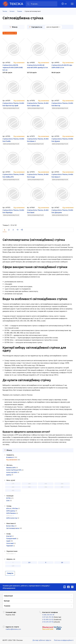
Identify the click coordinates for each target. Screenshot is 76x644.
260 (13, 487)
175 (13, 484)
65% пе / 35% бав (12, 508)
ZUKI (8, 501)
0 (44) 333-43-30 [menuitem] (48, 615)
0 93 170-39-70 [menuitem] (48, 622)
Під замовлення (12, 460)
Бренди (7, 601)
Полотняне (10, 554)
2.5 (29, 562)
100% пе (9, 516)
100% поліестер (12, 518)
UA (64, 4)
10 (62, 562)
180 (29, 484)
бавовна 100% (11, 468)
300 (29, 487)
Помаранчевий (11, 539)
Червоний (9, 546)
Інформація (8, 596)
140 (13, 566)
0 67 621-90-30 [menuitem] (48, 617)
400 (13, 490)
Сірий (8, 541)
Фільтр (14, 27)
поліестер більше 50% (14, 470)
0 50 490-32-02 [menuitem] (48, 620)
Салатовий (10, 543)
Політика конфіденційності (64, 640)
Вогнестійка (10, 526)
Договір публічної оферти (42, 640)
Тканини (7, 606)
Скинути (10, 573)
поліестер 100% (12, 472)
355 (62, 487)
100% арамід (11, 511)
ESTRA (8, 498)
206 (62, 484)
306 (46, 487)
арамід (9, 475)
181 (46, 484)
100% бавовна (11, 513)
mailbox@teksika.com (13, 629)
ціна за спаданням (53, 27)
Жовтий (9, 536)
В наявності (10, 457)
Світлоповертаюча (13, 528)
